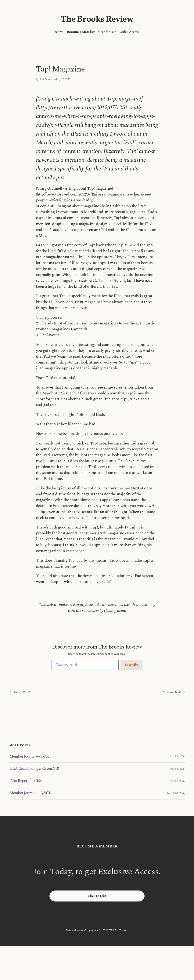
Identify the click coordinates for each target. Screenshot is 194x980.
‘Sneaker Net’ (172, 692)
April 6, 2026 (177, 757)
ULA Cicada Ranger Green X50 (34, 769)
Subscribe (131, 665)
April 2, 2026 (177, 769)
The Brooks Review (97, 19)
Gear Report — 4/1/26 (26, 781)
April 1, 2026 (177, 781)
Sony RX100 (22, 692)
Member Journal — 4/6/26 (29, 757)
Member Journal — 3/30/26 (30, 793)
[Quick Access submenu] (141, 32)
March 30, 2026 (176, 793)
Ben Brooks (46, 79)
